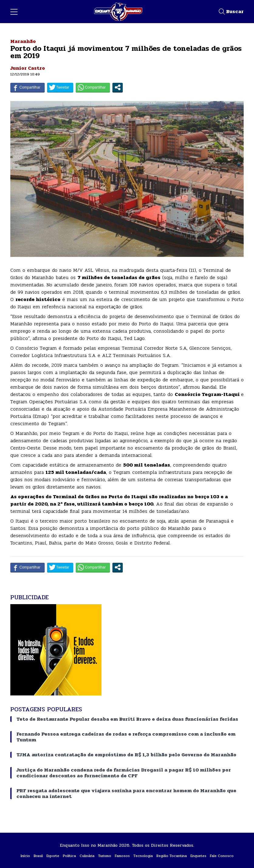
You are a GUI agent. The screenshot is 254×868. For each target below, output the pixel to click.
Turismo (105, 856)
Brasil (38, 856)
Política (69, 856)
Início (25, 856)
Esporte (53, 856)
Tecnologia (143, 856)
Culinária (87, 856)
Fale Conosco (222, 856)
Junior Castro (28, 68)
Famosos (122, 856)
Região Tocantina (172, 856)
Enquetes (198, 856)
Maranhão (23, 41)
